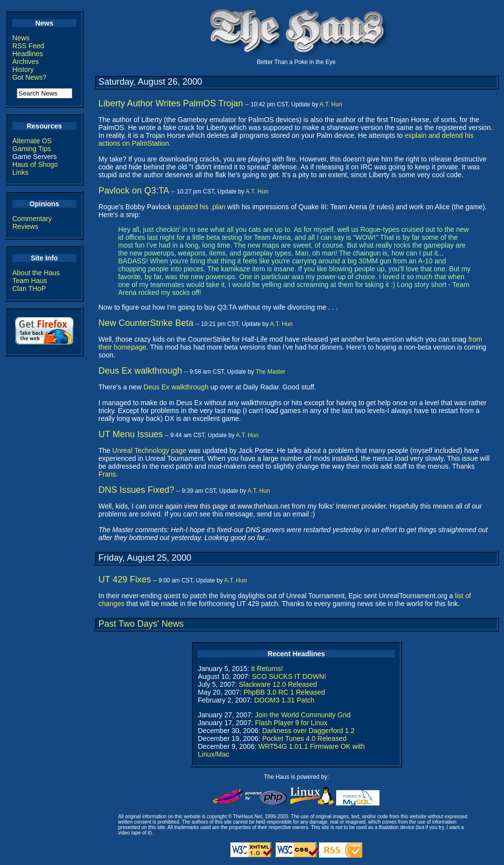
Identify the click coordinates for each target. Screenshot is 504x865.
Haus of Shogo (35, 164)
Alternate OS (32, 141)
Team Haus (30, 281)
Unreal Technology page (149, 450)
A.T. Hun (331, 104)
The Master (270, 372)
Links (20, 172)
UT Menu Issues (131, 434)
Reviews (25, 226)
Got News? (29, 77)
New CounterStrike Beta (146, 323)
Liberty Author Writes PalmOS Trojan (171, 103)
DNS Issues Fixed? (136, 490)
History (23, 69)
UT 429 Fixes (125, 579)
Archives (26, 62)
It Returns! (267, 669)
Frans (107, 474)
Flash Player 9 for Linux (291, 723)
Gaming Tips (32, 149)
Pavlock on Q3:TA (134, 191)
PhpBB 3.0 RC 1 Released (284, 692)
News (21, 38)
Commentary (32, 219)
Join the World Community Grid (303, 715)
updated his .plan (199, 207)
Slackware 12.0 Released (278, 684)
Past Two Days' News (141, 624)
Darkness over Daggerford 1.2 (309, 731)
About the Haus (36, 273)
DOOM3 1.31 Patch (284, 700)
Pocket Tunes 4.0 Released (304, 738)
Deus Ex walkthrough (140, 371)
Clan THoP (29, 288)
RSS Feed (28, 46)
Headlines (28, 54)
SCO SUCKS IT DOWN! (289, 676)
